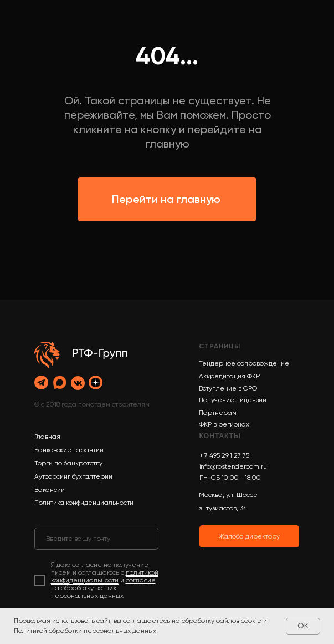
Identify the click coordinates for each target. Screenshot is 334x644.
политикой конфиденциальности (105, 576)
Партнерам (218, 413)
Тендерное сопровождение (244, 363)
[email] (96, 539)
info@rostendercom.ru (233, 466)
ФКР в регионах (224, 424)
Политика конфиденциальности (84, 503)
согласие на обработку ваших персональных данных (103, 588)
